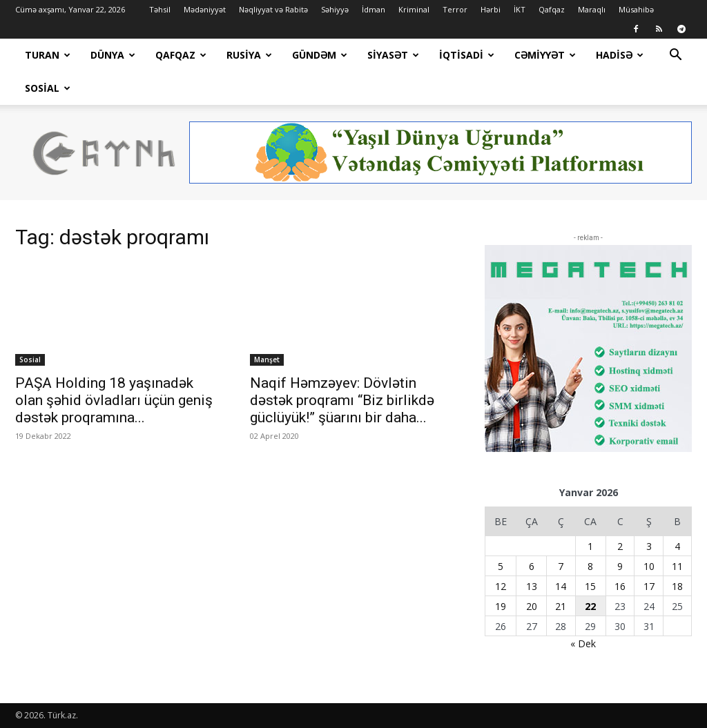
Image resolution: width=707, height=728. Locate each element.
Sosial (48, 88)
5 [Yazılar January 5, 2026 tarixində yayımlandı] (501, 566)
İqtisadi (467, 55)
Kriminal (414, 9)
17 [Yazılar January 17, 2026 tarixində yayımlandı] (649, 586)
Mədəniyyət (205, 9)
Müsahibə (636, 9)
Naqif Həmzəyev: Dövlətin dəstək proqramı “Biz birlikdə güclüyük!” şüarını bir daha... (342, 400)
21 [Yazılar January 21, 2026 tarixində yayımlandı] (561, 606)
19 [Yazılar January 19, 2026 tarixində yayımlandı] (501, 606)
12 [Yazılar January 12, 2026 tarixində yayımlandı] (501, 586)
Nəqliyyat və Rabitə (273, 9)
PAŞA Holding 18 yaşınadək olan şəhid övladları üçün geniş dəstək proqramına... (114, 400)
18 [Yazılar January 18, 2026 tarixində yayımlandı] (677, 586)
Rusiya (249, 55)
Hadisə (620, 55)
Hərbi (491, 9)
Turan (48, 55)
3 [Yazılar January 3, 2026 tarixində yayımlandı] (649, 546)
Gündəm (320, 55)
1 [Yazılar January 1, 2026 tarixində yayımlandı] (590, 546)
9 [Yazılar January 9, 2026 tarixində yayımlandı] (620, 566)
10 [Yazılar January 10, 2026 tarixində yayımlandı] (649, 566)
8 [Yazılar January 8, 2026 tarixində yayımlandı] (590, 566)
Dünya (113, 55)
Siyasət (393, 55)
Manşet (267, 360)
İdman (374, 9)
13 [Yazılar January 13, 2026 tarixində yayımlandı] (532, 586)
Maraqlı (592, 9)
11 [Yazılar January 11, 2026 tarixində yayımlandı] (677, 566)
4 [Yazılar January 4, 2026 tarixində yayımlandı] (677, 546)
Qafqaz (552, 9)
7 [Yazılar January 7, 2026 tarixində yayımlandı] (561, 566)
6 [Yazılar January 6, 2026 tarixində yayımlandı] (532, 566)
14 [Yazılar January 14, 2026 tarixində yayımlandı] (561, 586)
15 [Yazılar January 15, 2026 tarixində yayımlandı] (590, 586)
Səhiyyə (335, 9)
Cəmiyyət (545, 55)
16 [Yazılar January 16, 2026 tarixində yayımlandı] (620, 586)
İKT (520, 9)
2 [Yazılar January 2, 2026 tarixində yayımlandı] (620, 546)
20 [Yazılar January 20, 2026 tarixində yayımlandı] (532, 606)
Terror (455, 9)
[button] (675, 56)
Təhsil (160, 9)
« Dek (583, 643)
